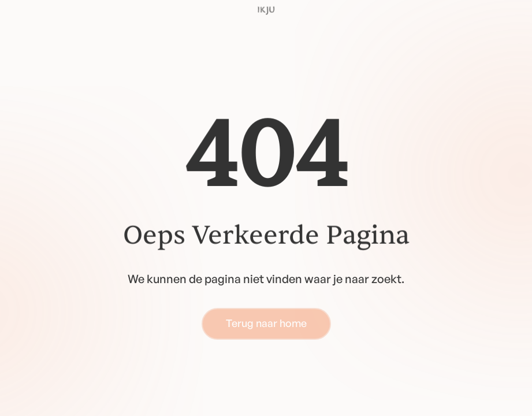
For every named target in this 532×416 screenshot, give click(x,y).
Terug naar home (266, 323)
